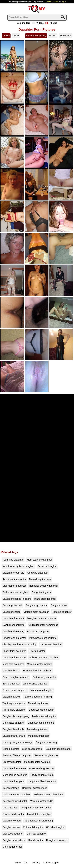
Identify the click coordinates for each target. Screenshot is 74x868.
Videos (38, 23)
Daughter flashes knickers (17, 599)
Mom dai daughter (37, 834)
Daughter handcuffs (13, 729)
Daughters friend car (14, 840)
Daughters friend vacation (42, 781)
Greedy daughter (12, 762)
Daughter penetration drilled (36, 808)
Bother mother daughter (16, 592)
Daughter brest (59, 605)
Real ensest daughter (14, 579)
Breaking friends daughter (17, 755)
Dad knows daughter (51, 644)
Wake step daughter (45, 599)
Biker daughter (37, 651)
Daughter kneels (11, 697)
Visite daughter (11, 749)
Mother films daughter (44, 716)
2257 (27, 862)
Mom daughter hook (40, 579)
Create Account (52, 2)
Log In (64, 2)
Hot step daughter (62, 612)
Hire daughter (35, 840)
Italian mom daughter (42, 690)
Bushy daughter (11, 684)
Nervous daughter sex (46, 755)
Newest (53, 36)
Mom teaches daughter (39, 560)
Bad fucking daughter (44, 677)
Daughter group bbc (36, 605)
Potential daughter (33, 827)
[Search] (37, 17)
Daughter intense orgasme (42, 618)
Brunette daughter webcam (37, 671)
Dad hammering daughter (16, 795)
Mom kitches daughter (40, 814)
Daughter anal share (14, 736)
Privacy (36, 862)
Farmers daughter (47, 566)
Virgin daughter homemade (43, 625)
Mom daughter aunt (13, 618)
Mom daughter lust (38, 703)
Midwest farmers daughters (49, 795)
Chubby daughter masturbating (19, 644)
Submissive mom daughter (44, 658)
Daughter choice (11, 612)
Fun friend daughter (13, 814)
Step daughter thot (32, 749)
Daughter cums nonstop (41, 723)
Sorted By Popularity (36, 36)
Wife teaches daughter (35, 684)
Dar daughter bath (12, 605)
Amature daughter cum (42, 768)
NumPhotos (65, 36)
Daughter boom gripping (16, 716)
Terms (18, 862)
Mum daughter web (38, 729)
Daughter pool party (46, 742)
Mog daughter (10, 808)
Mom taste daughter (13, 723)
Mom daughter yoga (13, 781)
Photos (51, 23)
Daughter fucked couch (41, 710)
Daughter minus (11, 827)
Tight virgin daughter (14, 703)
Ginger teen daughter (14, 638)
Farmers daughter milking (38, 697)
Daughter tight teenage (35, 788)
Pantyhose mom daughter (43, 638)
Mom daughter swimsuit (37, 762)
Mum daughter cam (39, 736)
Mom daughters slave (14, 658)
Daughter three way (13, 631)
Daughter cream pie (13, 573)
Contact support (51, 862)
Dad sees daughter (13, 834)
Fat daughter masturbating (38, 821)
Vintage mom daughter (36, 612)
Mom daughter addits (42, 801)
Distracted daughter (38, 631)
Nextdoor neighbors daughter (18, 566)
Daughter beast (11, 671)
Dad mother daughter (14, 586)
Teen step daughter (13, 560)
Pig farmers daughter (14, 710)
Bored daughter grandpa (16, 677)
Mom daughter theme (14, 768)
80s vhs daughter (56, 827)
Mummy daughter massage (17, 742)
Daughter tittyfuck (41, 592)
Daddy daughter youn (42, 775)
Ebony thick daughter (14, 651)
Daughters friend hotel (15, 801)
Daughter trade (11, 788)
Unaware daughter (37, 573)
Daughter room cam (57, 840)
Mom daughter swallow (40, 664)
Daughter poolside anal (58, 749)
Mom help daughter (13, 664)
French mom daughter (15, 690)
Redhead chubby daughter (44, 586)
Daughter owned (12, 821)
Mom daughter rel (12, 847)
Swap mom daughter (14, 625)
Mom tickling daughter (15, 775)
